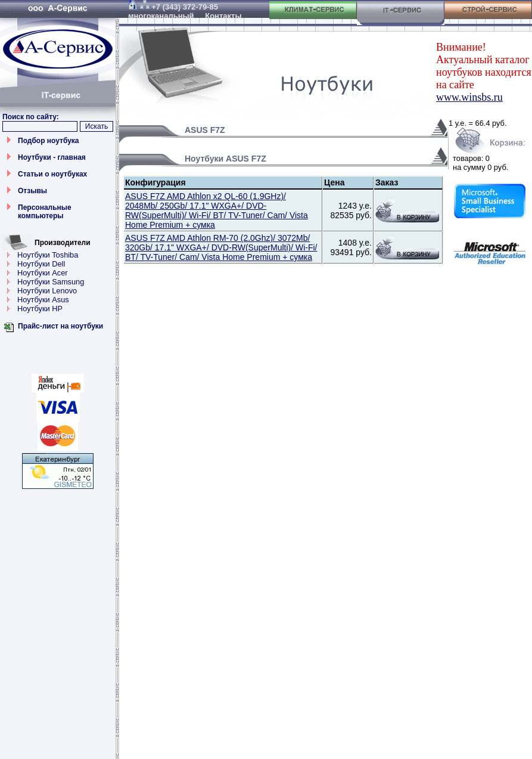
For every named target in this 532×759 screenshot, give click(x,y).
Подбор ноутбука (49, 141)
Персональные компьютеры (45, 212)
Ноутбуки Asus (43, 300)
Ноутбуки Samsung (51, 282)
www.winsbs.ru (469, 97)
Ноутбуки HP (40, 309)
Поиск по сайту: (31, 117)
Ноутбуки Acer (43, 273)
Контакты (223, 16)
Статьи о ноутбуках (52, 174)
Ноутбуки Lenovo (47, 291)
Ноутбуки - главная (52, 157)
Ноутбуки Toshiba (48, 255)
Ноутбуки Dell (41, 264)
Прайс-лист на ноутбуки (60, 326)
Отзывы (32, 191)
